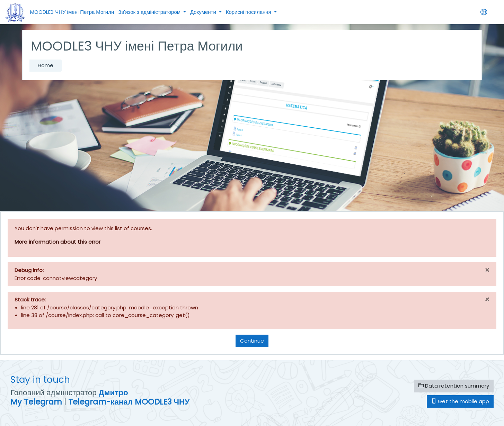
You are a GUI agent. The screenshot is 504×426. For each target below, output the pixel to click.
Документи (204, 12)
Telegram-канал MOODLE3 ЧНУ (129, 402)
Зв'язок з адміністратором (150, 12)
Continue (252, 341)
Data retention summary (454, 386)
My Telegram (36, 402)
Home (46, 65)
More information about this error (58, 242)
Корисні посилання (249, 12)
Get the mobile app (460, 401)
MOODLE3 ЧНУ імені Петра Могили (72, 12)
